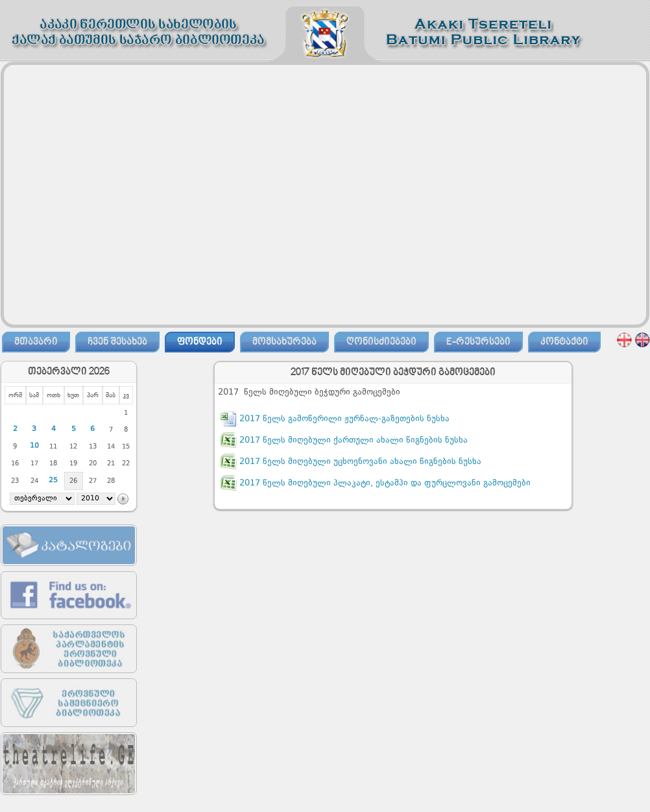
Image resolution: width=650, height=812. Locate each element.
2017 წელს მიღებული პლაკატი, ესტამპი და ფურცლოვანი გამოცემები (385, 483)
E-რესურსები (478, 342)
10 (34, 446)
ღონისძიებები (381, 342)
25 (53, 481)
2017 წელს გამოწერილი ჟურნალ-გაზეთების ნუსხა (344, 419)
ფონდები (200, 342)
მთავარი (36, 342)
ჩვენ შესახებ (117, 342)
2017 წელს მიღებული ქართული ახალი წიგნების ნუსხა (354, 440)
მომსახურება (284, 342)
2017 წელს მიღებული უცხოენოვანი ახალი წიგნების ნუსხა (360, 462)
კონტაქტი (564, 342)
